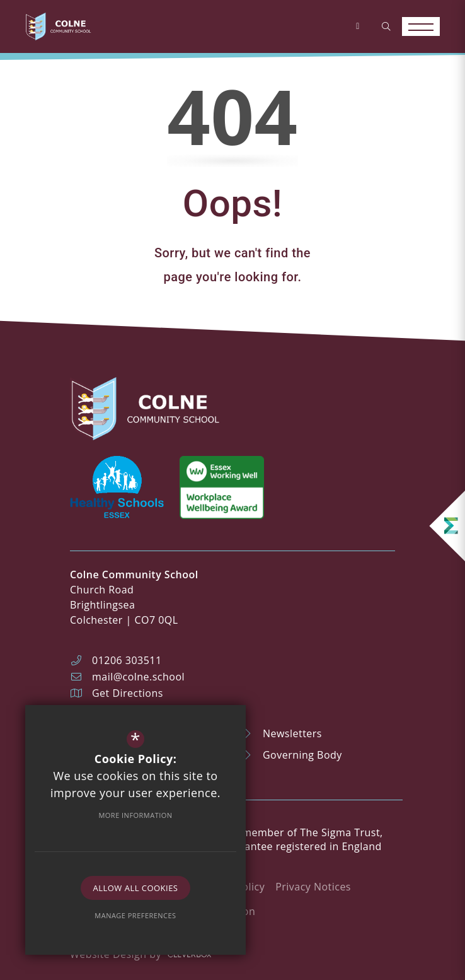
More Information (135, 815)
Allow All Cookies (136, 888)
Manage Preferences (135, 915)
